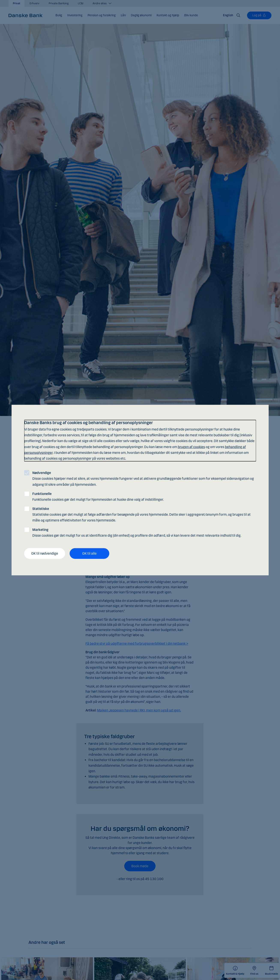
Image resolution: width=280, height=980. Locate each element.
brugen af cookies (191, 447)
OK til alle (89, 553)
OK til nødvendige (45, 553)
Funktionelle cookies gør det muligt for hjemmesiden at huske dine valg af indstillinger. (98, 496)
